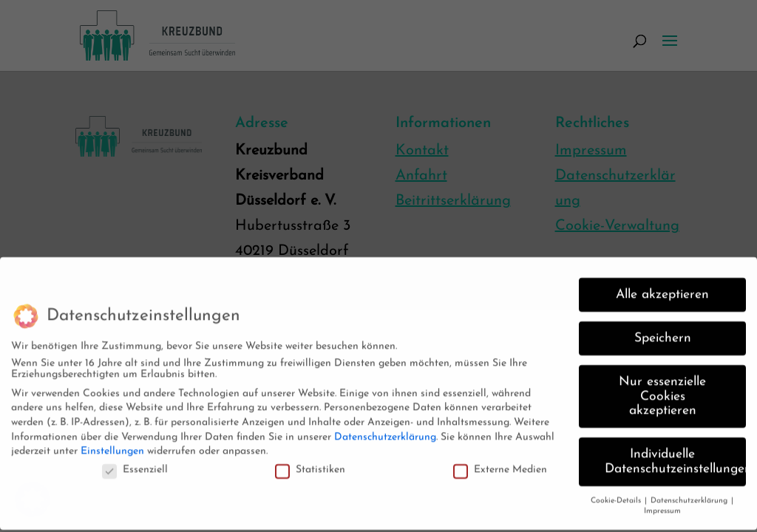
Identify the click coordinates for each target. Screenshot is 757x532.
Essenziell (135, 464)
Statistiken (310, 464)
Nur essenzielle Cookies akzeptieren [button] (662, 390)
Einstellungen (112, 445)
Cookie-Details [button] (617, 495)
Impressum (662, 506)
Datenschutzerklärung (385, 431)
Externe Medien (500, 464)
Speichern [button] (663, 332)
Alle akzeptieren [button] (662, 289)
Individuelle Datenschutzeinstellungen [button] (675, 456)
